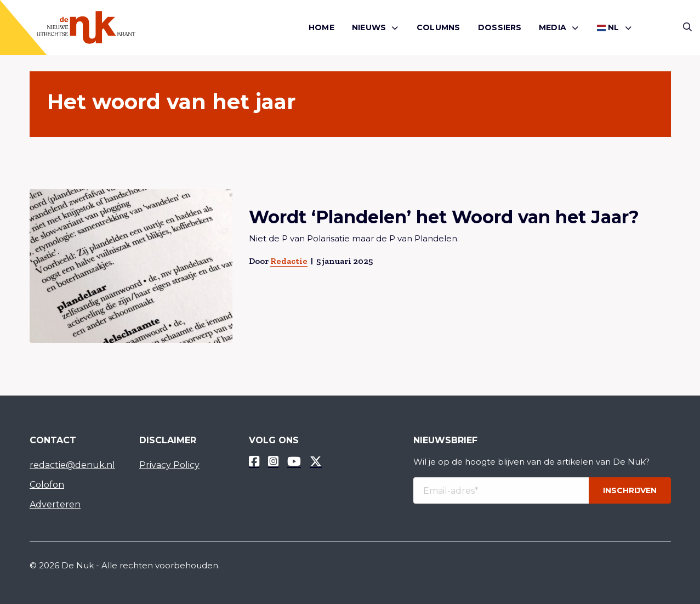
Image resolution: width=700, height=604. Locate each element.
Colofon (47, 485)
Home (321, 27)
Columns (438, 27)
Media (553, 27)
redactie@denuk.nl (72, 465)
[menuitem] (321, 28)
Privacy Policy (169, 465)
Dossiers (500, 27)
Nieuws (369, 27)
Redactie (288, 261)
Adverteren (55, 504)
